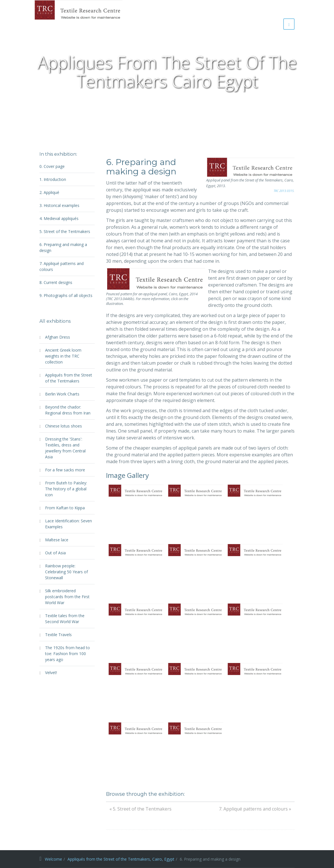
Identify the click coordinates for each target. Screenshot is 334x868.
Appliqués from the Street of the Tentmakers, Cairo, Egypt (121, 859)
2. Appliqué (49, 192)
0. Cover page (52, 166)
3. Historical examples (59, 205)
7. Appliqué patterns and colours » (255, 809)
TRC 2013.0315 (284, 191)
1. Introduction (53, 179)
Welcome (53, 859)
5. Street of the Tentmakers (65, 231)
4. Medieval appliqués (59, 218)
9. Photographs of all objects (66, 295)
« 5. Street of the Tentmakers (140, 809)
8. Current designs (56, 282)
